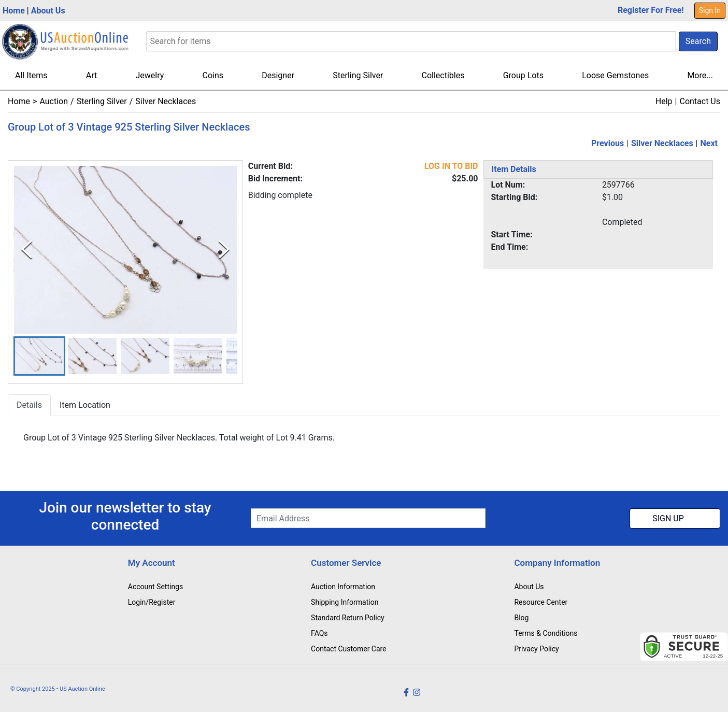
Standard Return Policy (348, 618)
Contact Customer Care (349, 649)
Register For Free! (651, 10)
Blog (521, 618)
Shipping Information (345, 602)
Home (14, 11)
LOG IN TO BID (451, 166)
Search (698, 41)
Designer (278, 75)
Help (664, 101)
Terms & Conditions (546, 633)
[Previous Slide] (27, 250)
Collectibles (443, 75)
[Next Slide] (224, 250)
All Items (31, 75)
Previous (608, 143)
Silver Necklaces (166, 101)
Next (709, 143)
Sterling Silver (358, 75)
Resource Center (541, 602)
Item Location (85, 405)
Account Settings (155, 587)
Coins (213, 75)
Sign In (710, 10)
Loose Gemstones (615, 75)
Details (29, 405)
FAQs (319, 633)
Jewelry (149, 75)
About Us (48, 11)
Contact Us (700, 101)
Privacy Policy (536, 649)
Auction (54, 101)
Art (91, 75)
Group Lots (523, 75)
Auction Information (343, 587)
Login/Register (152, 602)
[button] (39, 356)
